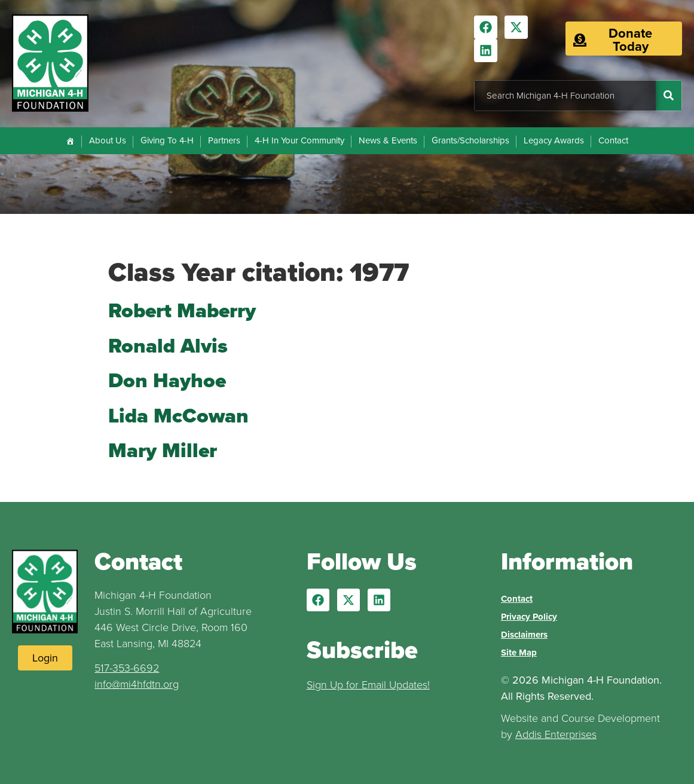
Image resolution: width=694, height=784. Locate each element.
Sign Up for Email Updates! (368, 685)
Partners (224, 140)
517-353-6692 (127, 668)
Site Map (519, 653)
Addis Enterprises (556, 734)
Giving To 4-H (167, 140)
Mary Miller (163, 450)
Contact (613, 140)
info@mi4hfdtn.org (137, 684)
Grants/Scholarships (470, 140)
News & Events (388, 140)
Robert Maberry (182, 310)
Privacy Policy (529, 617)
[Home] (70, 141)
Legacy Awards (554, 140)
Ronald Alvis (168, 346)
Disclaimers (524, 635)
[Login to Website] (45, 658)
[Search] (669, 96)
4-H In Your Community (299, 140)
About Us (108, 140)
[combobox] (565, 96)
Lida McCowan (178, 416)
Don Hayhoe (167, 380)
